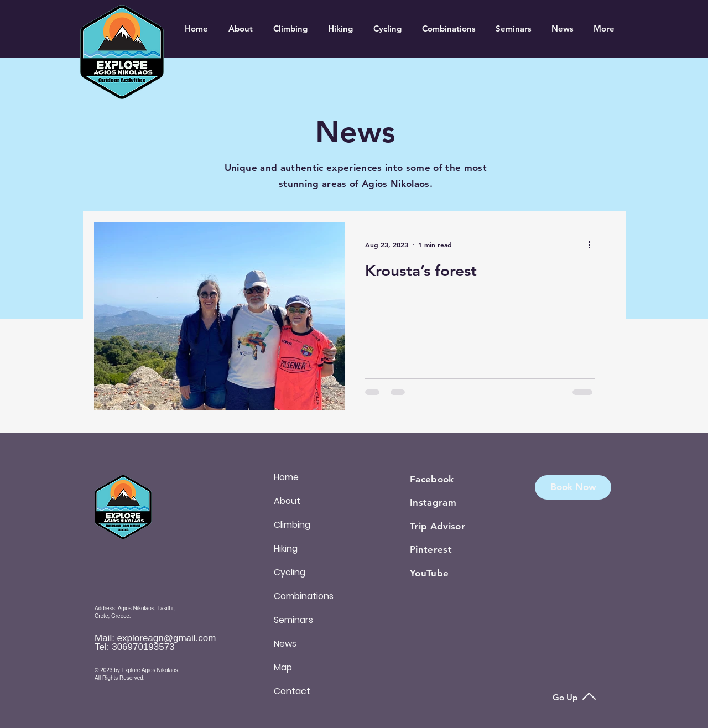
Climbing (292, 525)
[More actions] (593, 245)
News (285, 644)
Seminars (293, 620)
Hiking (286, 548)
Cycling (290, 572)
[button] (573, 487)
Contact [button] (292, 691)
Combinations (304, 596)
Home (286, 477)
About (287, 501)
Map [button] (283, 667)
